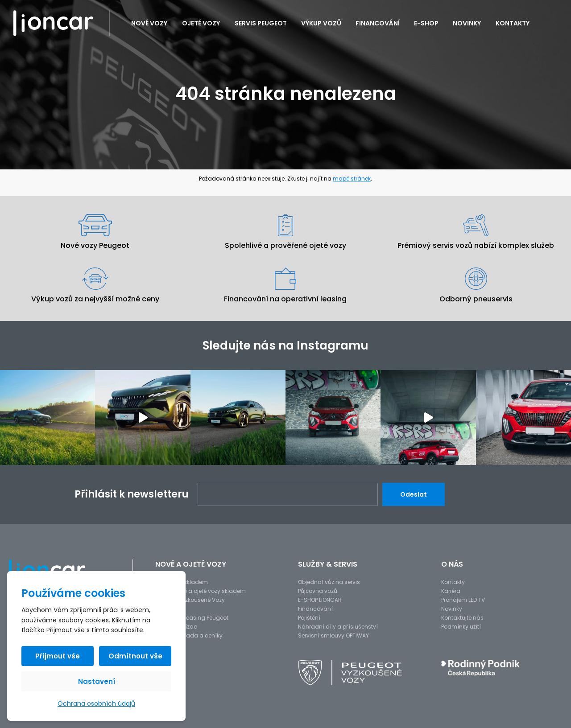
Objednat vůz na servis (329, 582)
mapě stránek (352, 179)
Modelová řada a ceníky (189, 635)
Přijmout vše (58, 656)
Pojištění (309, 618)
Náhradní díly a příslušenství (338, 627)
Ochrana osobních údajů (96, 703)
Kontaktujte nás (462, 618)
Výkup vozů (321, 23)
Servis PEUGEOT (261, 23)
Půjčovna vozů (318, 591)
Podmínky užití (461, 627)
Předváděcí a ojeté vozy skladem (201, 591)
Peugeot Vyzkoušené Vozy (190, 600)
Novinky (467, 23)
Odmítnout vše (135, 656)
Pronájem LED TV (463, 600)
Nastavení (97, 681)
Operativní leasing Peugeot (192, 618)
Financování (378, 23)
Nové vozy (149, 23)
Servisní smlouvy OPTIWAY (333, 635)
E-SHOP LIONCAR (320, 600)
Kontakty (513, 23)
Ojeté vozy (201, 23)
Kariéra (451, 591)
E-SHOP (426, 23)
